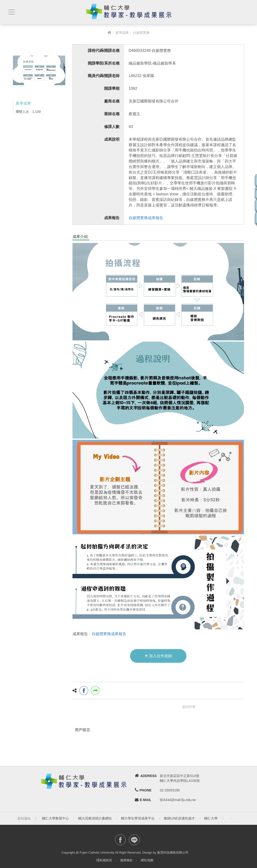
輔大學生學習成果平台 (138, 818)
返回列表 (189, 707)
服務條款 (126, 860)
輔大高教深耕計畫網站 (95, 818)
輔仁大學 (211, 818)
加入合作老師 (158, 656)
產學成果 (122, 33)
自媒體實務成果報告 (146, 218)
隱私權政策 (104, 860)
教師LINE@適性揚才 (179, 818)
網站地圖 (147, 860)
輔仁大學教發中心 (55, 818)
